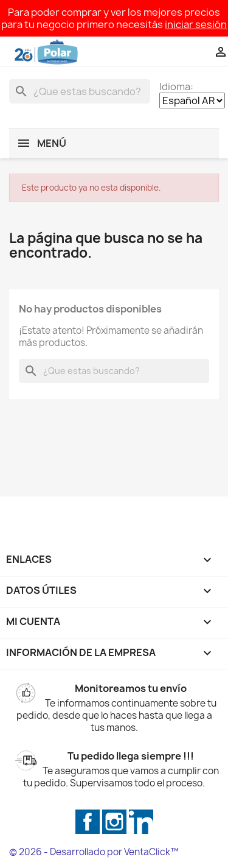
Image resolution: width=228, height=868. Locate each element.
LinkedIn (141, 822)
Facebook (88, 822)
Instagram (114, 822)
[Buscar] (80, 91)
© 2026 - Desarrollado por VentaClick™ (94, 852)
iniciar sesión (196, 24)
